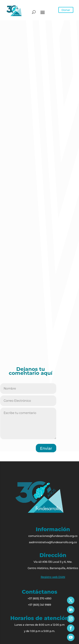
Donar (66, 10)
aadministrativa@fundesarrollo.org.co (53, 542)
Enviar (46, 448)
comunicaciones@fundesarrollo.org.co (53, 536)
